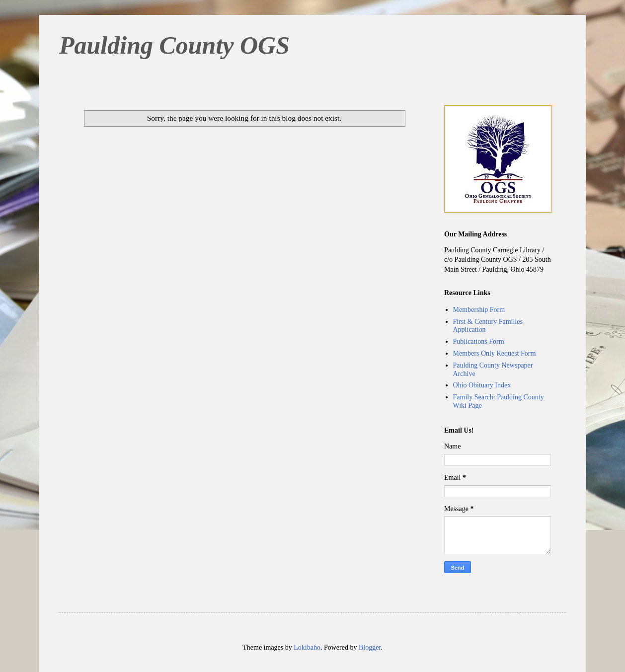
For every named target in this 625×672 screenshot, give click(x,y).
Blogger (370, 647)
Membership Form (479, 310)
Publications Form (479, 341)
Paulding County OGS (174, 45)
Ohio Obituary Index (482, 385)
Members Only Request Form (495, 353)
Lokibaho (307, 647)
